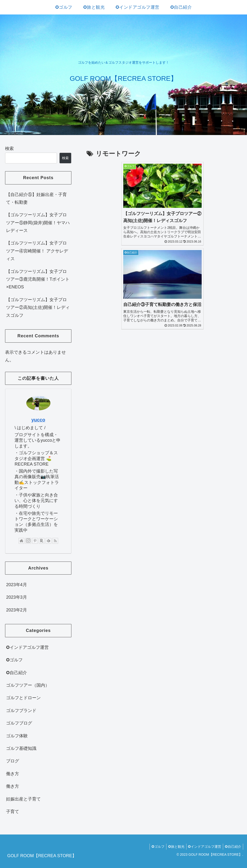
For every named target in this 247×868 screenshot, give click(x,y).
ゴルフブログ (19, 723)
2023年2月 (16, 610)
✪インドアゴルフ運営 (27, 647)
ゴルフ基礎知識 (21, 748)
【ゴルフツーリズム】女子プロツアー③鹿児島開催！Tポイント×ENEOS (38, 279)
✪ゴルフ (14, 660)
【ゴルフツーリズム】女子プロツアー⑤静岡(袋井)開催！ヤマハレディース (38, 223)
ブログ (13, 761)
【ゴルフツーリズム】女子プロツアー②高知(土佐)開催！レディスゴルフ (38, 308)
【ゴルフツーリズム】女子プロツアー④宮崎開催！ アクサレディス (37, 251)
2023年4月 (16, 585)
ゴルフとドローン (23, 698)
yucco (38, 420)
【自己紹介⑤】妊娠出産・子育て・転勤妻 (36, 198)
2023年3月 (16, 597)
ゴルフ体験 (17, 736)
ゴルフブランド (21, 711)
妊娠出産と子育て (23, 799)
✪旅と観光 (172, 847)
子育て (13, 812)
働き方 (13, 774)
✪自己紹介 (17, 673)
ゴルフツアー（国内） (28, 685)
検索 (9, 149)
